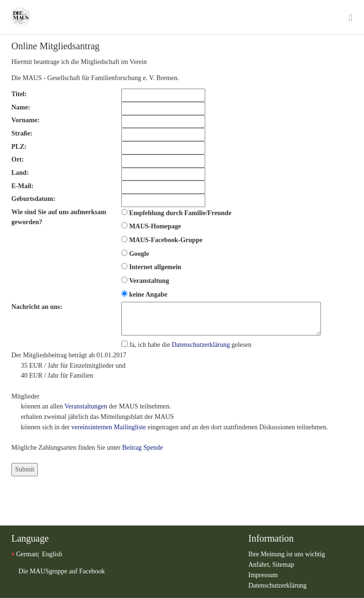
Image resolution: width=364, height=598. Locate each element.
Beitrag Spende (143, 448)
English (52, 554)
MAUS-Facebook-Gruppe (166, 240)
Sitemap (283, 565)
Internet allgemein (155, 267)
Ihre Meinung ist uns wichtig (287, 554)
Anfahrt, (260, 565)
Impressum (263, 575)
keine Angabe (148, 294)
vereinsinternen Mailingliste (109, 427)
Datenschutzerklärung (201, 345)
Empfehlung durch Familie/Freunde (180, 213)
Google (139, 254)
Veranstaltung (149, 281)
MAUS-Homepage (155, 226)
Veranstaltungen (86, 406)
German (27, 554)
